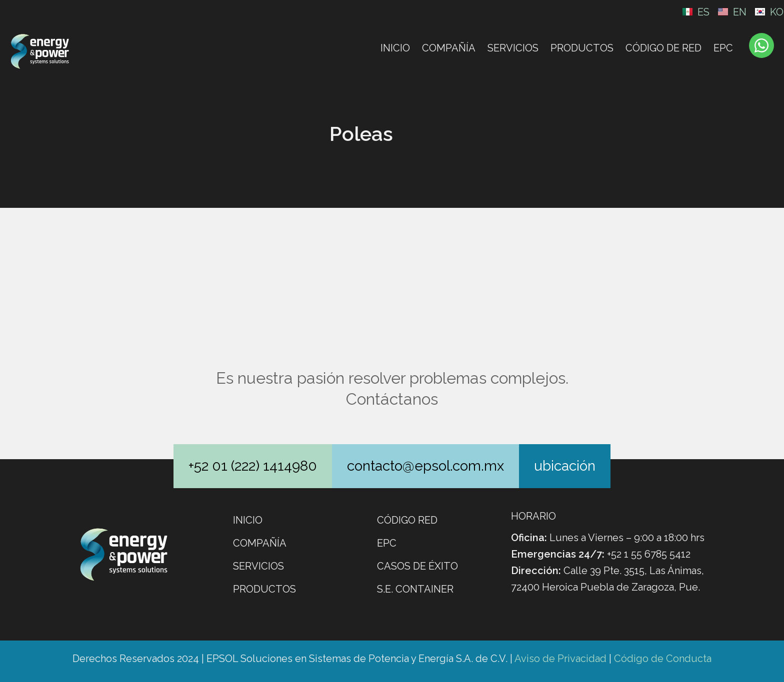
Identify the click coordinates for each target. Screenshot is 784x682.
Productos (582, 48)
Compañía (449, 48)
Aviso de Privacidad (560, 659)
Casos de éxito (417, 566)
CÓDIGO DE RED (663, 48)
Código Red (407, 520)
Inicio (395, 48)
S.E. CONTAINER (415, 589)
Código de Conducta (663, 659)
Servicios (513, 48)
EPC (723, 48)
